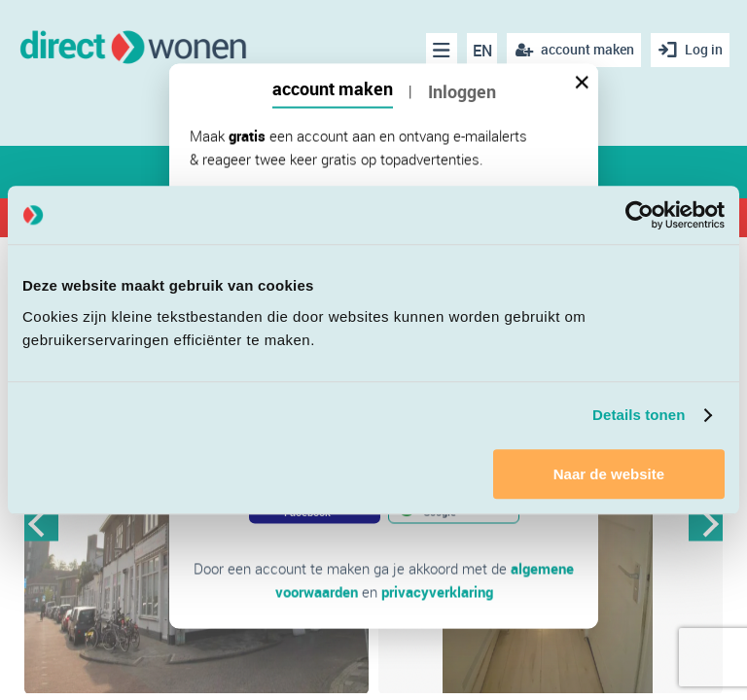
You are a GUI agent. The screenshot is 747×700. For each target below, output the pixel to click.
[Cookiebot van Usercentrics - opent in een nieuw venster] (640, 215)
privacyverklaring (437, 592)
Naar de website (609, 474)
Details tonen (639, 415)
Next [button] (706, 525)
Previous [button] (41, 525)
